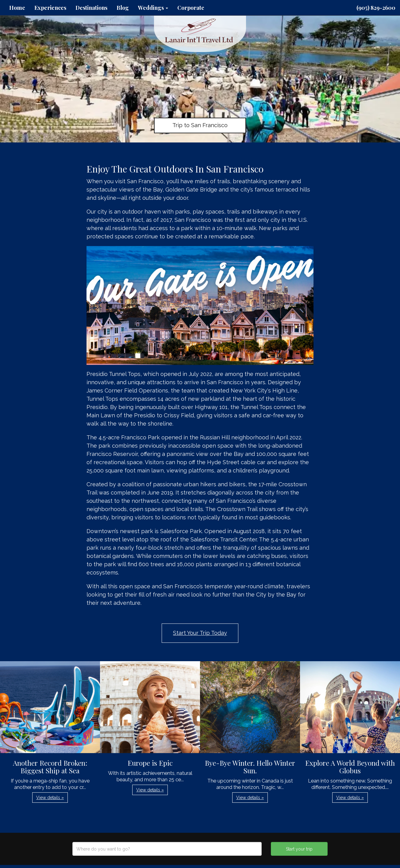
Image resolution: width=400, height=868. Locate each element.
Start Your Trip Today (200, 633)
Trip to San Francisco (200, 125)
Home (17, 8)
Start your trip (299, 849)
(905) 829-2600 (376, 8)
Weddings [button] (153, 8)
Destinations (91, 8)
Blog (123, 8)
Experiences (50, 8)
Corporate (191, 8)
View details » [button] (50, 798)
